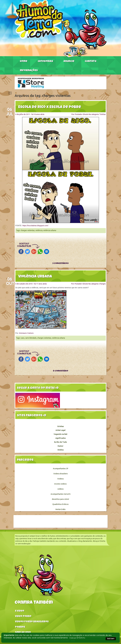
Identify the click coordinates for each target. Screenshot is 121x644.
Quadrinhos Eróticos (60, 504)
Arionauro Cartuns (26, 333)
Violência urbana (35, 277)
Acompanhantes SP (61, 469)
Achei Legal (60, 430)
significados (61, 438)
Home (24, 61)
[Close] (10, 93)
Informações (29, 71)
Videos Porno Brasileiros (32, 622)
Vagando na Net (60, 434)
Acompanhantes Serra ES (61, 494)
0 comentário (61, 371)
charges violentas (28, 230)
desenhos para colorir (60, 499)
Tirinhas (103, 114)
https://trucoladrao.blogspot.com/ (35, 226)
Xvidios (61, 450)
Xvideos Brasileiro (61, 474)
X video (20, 611)
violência (39, 230)
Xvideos (61, 479)
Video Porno (23, 617)
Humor (60, 446)
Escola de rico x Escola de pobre (50, 107)
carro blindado (31, 338)
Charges (102, 284)
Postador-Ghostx (82, 114)
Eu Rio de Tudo (61, 442)
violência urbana (50, 230)
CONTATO (91, 61)
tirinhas (61, 426)
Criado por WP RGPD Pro (77, 638)
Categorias (45, 61)
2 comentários (60, 264)
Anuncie (69, 61)
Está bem (111, 639)
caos (23, 338)
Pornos (20, 627)
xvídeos (61, 489)
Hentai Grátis (60, 509)
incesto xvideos (60, 484)
